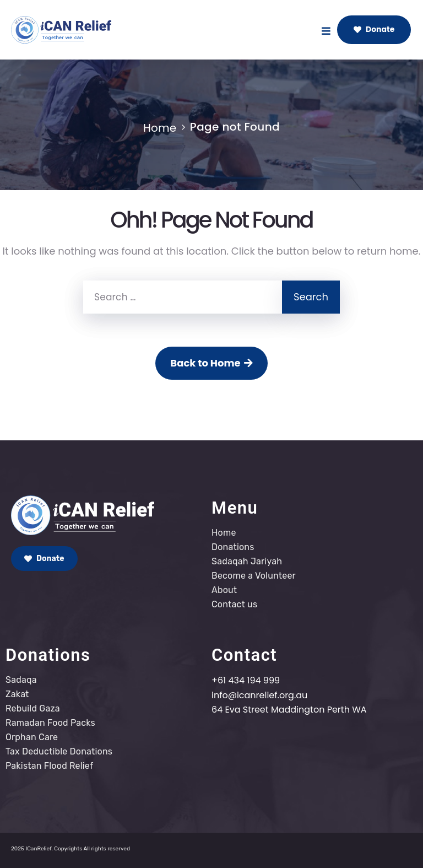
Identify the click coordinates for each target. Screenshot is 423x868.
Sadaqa (21, 680)
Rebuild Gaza (33, 708)
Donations (233, 547)
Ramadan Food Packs (50, 723)
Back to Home (211, 363)
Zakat (17, 694)
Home (160, 128)
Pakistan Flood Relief (49, 766)
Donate (374, 29)
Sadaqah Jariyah (247, 561)
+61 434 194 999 (246, 680)
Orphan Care (32, 737)
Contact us (234, 604)
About (224, 590)
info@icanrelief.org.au (259, 695)
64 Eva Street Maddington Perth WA (289, 710)
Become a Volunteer (254, 576)
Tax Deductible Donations (59, 751)
